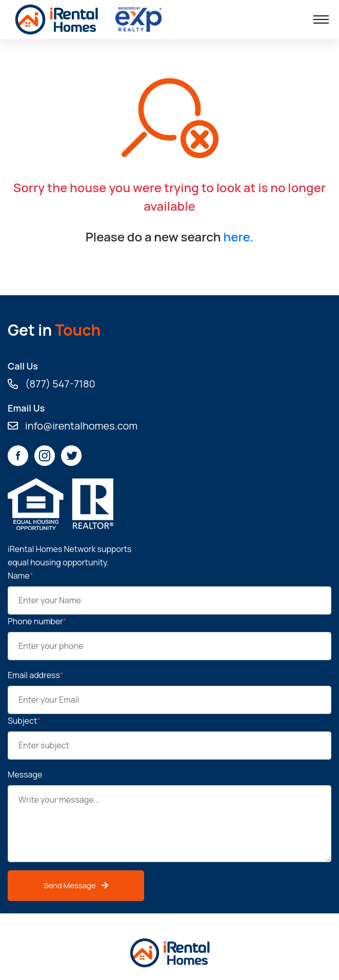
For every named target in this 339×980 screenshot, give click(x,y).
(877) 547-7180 (52, 384)
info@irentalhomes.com (73, 426)
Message (25, 774)
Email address (36, 675)
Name (21, 576)
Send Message (76, 885)
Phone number (37, 621)
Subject (24, 721)
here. (238, 237)
